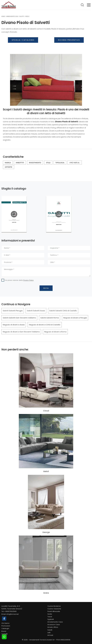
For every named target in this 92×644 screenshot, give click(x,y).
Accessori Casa (54, 625)
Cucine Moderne (54, 606)
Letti (49, 633)
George (46, 532)
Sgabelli (51, 619)
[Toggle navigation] (89, 5)
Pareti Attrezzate (54, 611)
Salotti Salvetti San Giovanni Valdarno (19, 318)
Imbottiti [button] (20, 163)
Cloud (46, 411)
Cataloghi (5, 628)
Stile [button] (48, 163)
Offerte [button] (9, 167)
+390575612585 (10, 611)
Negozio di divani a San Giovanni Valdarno (21, 332)
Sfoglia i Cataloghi (23, 40)
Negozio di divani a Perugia (75, 318)
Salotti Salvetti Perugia (13, 311)
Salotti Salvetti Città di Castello (63, 311)
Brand (4, 631)
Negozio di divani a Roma (55, 332)
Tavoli (50, 617)
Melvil (46, 471)
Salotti (22, 16)
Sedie (50, 614)
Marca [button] (8, 163)
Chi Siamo (5, 623)
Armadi (50, 635)
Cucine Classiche (54, 609)
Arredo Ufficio (53, 627)
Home (3, 16)
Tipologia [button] (60, 163)
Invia (46, 288)
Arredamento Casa (12, 16)
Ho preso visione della (19, 280)
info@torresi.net (12, 614)
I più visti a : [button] (75, 163)
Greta (46, 593)
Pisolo (27, 16)
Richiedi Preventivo (69, 40)
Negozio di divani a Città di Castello (45, 325)
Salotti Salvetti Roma (50, 318)
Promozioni (6, 626)
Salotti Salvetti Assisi (36, 311)
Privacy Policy (28, 280)
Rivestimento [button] (35, 163)
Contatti (4, 634)
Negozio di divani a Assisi (14, 325)
